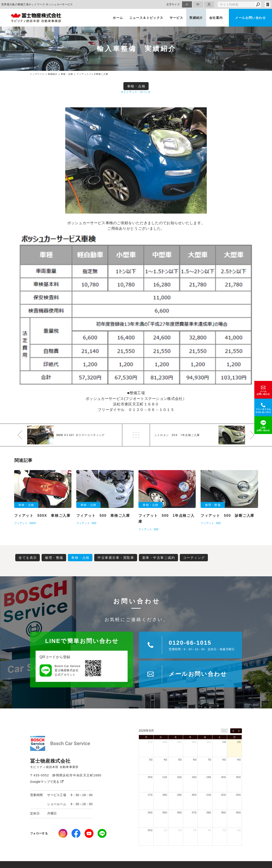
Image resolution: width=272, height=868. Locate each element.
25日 (165, 813)
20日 (194, 795)
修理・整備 (54, 558)
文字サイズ (173, 4)
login (268, 4)
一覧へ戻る (136, 435)
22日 (224, 795)
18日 (165, 795)
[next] (239, 731)
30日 (194, 742)
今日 (224, 731)
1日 (224, 742)
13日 (194, 777)
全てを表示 (28, 558)
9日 (239, 760)
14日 (209, 777)
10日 (150, 777)
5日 (180, 760)
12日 (180, 777)
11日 (165, 777)
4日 (165, 760)
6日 (195, 760)
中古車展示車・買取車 (116, 558)
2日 (239, 742)
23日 (238, 795)
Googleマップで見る (47, 782)
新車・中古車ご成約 (159, 558)
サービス (176, 18)
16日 (238, 777)
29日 (180, 742)
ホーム (118, 18)
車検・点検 (136, 86)
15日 (224, 777)
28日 (165, 742)
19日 (180, 795)
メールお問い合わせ (250, 18)
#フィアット (129, 92)
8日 (224, 760)
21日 (209, 795)
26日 (180, 813)
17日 (150, 795)
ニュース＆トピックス (146, 18)
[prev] (233, 731)
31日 (209, 742)
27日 (150, 742)
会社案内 (216, 18)
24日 (150, 813)
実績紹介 (196, 18)
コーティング (194, 558)
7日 (209, 760)
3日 (151, 760)
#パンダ (145, 92)
